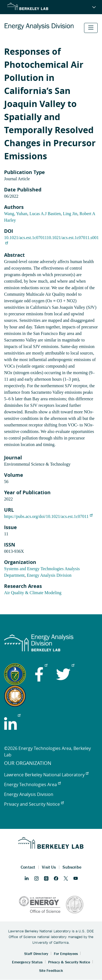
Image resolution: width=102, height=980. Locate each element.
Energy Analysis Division (49, 575)
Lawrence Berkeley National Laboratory (46, 775)
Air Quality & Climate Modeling (33, 593)
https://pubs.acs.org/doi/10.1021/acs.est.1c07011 (48, 516)
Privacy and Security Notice (34, 804)
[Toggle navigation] (91, 28)
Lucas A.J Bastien (45, 214)
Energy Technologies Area (32, 784)
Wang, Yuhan (16, 214)
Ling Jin (70, 214)
